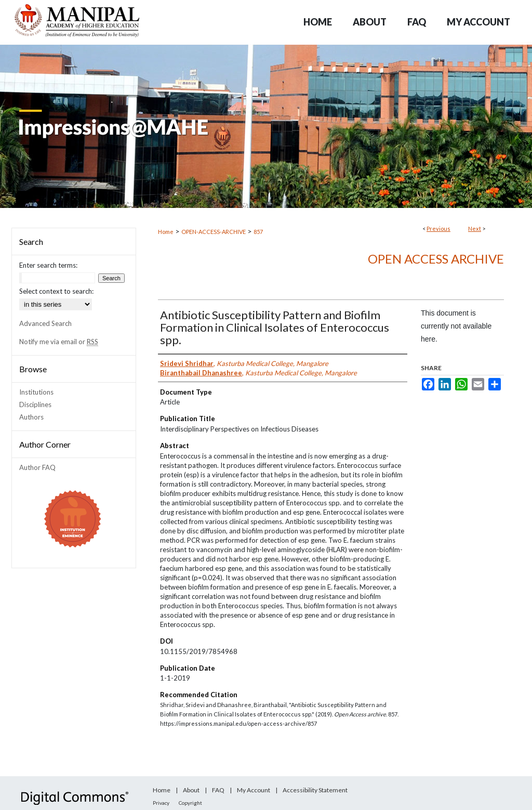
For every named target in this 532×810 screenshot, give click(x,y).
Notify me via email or (59, 342)
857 (258, 232)
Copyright (190, 803)
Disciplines (35, 404)
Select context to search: (56, 291)
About (191, 790)
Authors (31, 417)
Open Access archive (436, 259)
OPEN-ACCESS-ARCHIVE (214, 232)
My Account (254, 790)
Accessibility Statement (315, 790)
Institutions (36, 392)
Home (166, 232)
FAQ (218, 790)
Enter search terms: (48, 265)
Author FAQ (37, 467)
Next (475, 228)
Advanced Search (45, 323)
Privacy (161, 803)
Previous (438, 228)
